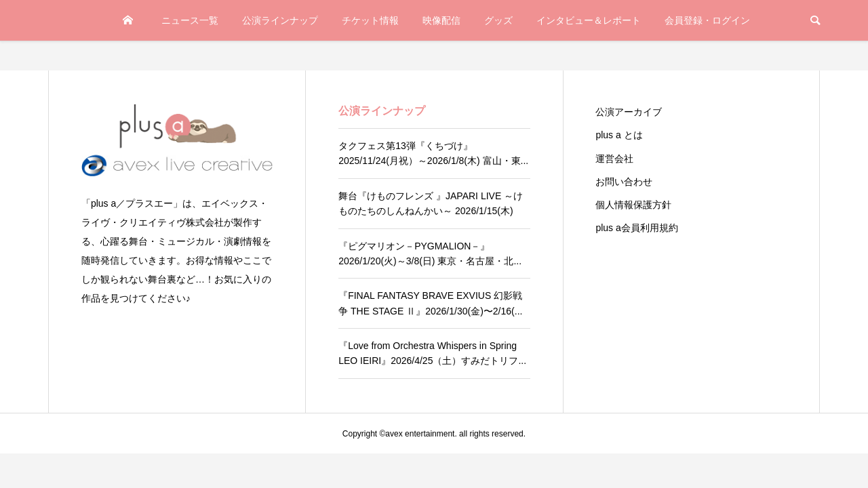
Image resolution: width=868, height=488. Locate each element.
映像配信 (441, 20)
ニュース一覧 (190, 20)
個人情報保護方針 (633, 205)
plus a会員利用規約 (636, 228)
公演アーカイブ (629, 112)
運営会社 (614, 159)
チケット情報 (370, 20)
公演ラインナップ (280, 20)
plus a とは (619, 135)
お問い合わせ (624, 182)
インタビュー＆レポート (589, 20)
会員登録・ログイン (707, 20)
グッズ (498, 20)
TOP (127, 20)
